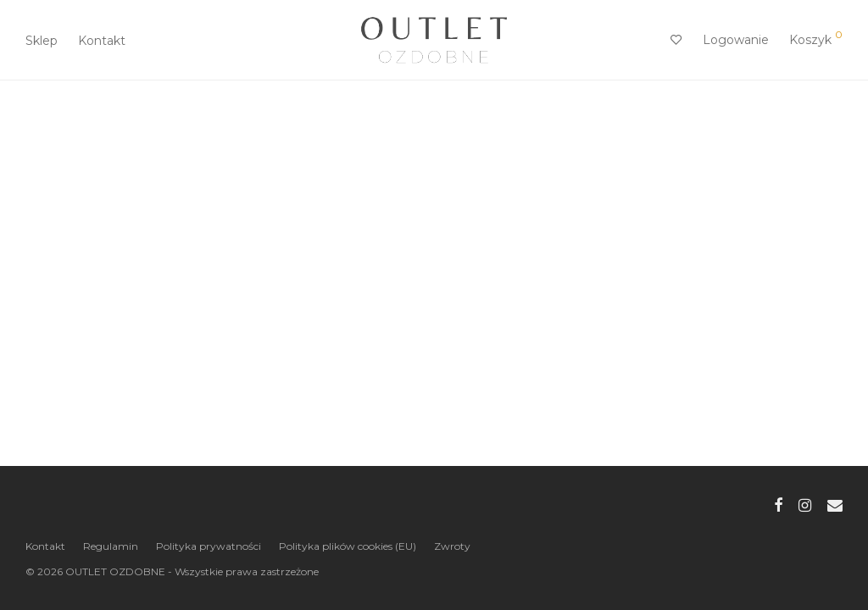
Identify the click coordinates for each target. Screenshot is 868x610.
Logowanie (736, 40)
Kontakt (102, 41)
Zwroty (452, 546)
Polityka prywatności (209, 546)
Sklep (42, 41)
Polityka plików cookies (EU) (348, 546)
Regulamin (111, 546)
